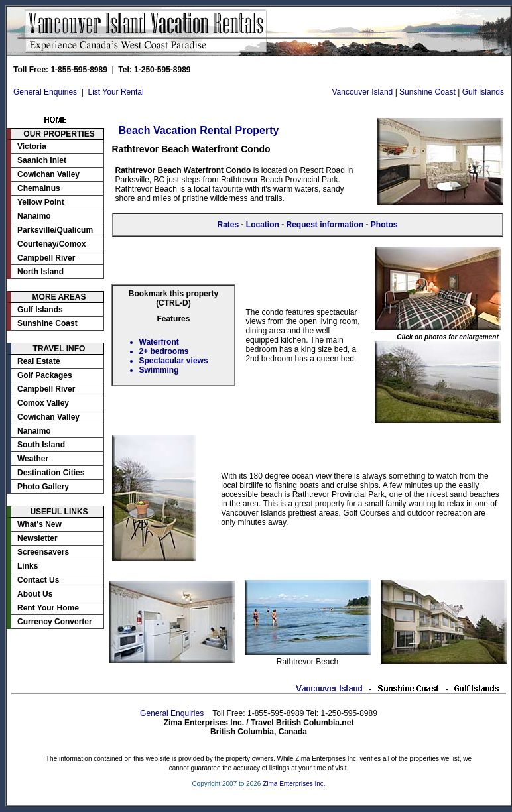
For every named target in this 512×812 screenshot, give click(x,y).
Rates (228, 225)
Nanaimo (34, 216)
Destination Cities (51, 473)
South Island (41, 445)
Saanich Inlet (42, 160)
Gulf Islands (483, 92)
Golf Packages (45, 375)
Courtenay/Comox (51, 244)
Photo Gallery (43, 487)
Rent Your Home (48, 608)
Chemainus (39, 188)
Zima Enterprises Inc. (294, 784)
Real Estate (39, 361)
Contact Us (38, 580)
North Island (40, 272)
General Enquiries (45, 92)
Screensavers (43, 552)
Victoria (32, 146)
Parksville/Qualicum (55, 230)
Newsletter (37, 538)
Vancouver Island (362, 92)
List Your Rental (116, 92)
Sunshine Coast (427, 92)
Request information (325, 225)
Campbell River (46, 258)
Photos (384, 225)
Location (263, 225)
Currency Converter (55, 622)
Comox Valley (43, 403)
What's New (39, 524)
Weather (33, 459)
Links (28, 566)
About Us (35, 594)
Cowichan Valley (48, 174)
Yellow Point (41, 202)
